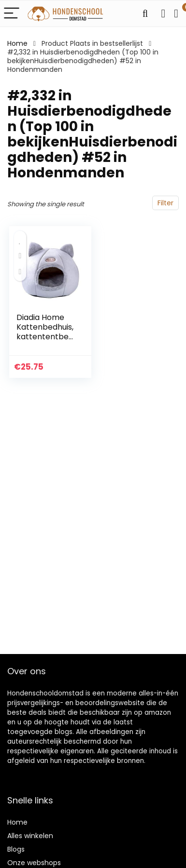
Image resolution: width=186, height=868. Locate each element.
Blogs (16, 849)
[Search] (145, 14)
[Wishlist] (163, 13)
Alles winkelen (30, 836)
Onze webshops (34, 863)
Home (17, 43)
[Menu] (12, 14)
